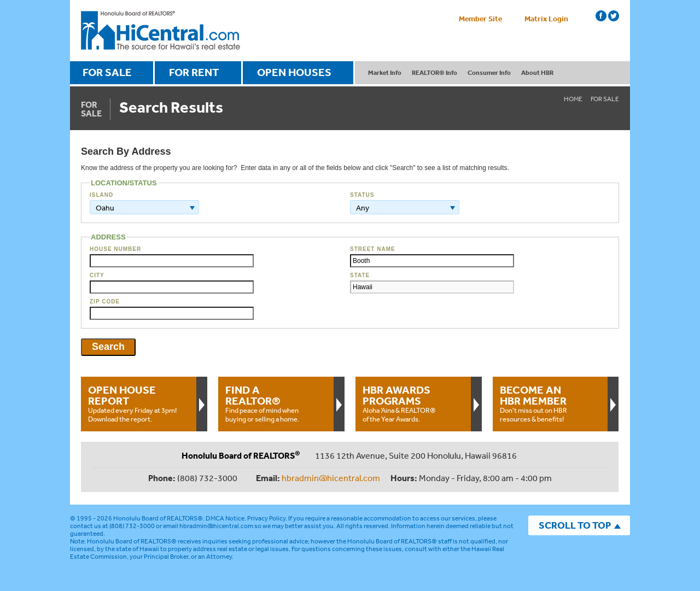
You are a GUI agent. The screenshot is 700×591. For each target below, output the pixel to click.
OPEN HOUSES (294, 72)
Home (573, 99)
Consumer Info (489, 72)
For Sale (605, 99)
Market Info (385, 72)
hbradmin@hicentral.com (331, 478)
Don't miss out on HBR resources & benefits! (550, 403)
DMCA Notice (225, 518)
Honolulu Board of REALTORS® (158, 518)
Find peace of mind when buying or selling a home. (276, 403)
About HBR (537, 72)
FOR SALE (107, 72)
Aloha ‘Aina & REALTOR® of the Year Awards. (413, 403)
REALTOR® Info (434, 72)
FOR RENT (194, 72)
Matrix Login (546, 19)
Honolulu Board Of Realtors (161, 31)
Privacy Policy (266, 518)
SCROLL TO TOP (575, 525)
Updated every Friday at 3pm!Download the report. (138, 403)
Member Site (480, 19)
